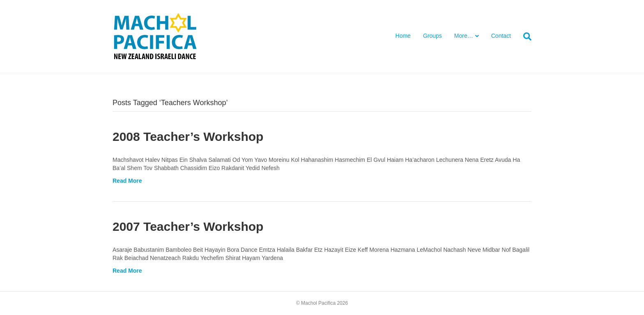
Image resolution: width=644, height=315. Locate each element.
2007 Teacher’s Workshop (188, 226)
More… (464, 36)
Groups (432, 36)
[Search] (524, 37)
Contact (501, 36)
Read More (127, 181)
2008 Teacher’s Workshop (188, 137)
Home (403, 36)
